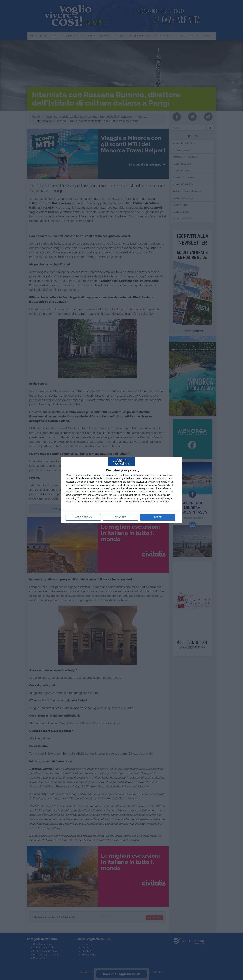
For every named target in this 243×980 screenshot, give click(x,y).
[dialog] (121, 490)
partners (82, 475)
